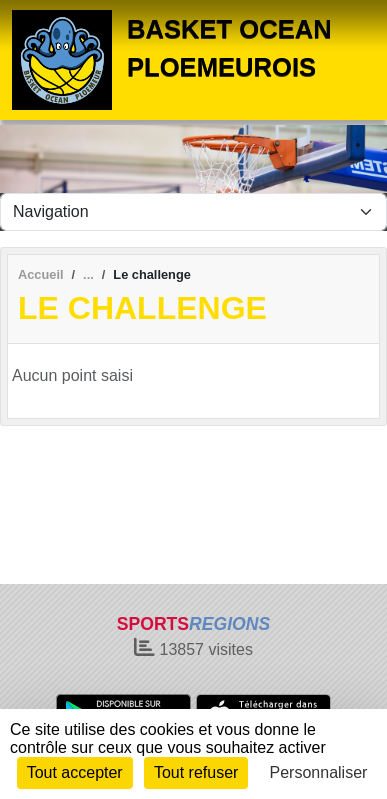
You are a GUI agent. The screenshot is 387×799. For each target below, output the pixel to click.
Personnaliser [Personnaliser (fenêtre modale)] (319, 772)
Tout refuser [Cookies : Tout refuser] (196, 772)
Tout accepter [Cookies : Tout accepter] (75, 772)
